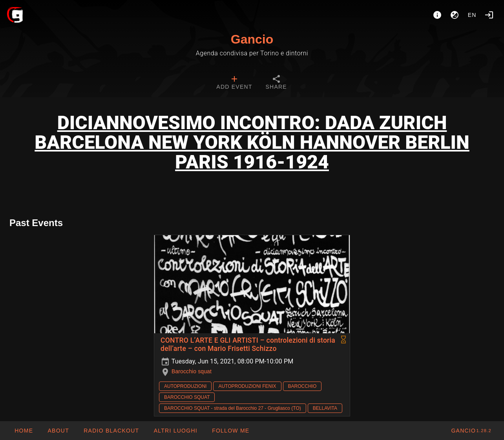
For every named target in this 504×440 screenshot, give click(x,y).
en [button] (472, 15)
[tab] (234, 83)
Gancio (252, 39)
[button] (175, 431)
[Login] (489, 15)
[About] (437, 15)
